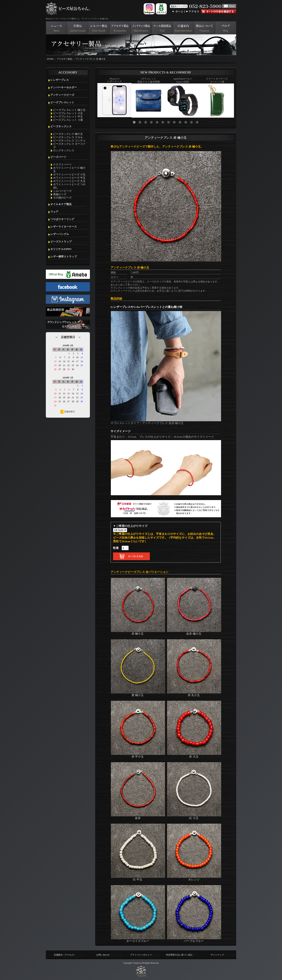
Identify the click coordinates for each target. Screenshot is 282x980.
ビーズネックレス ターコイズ (69, 145)
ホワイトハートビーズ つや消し (69, 186)
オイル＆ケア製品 (61, 204)
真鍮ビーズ (60, 194)
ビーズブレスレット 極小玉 (69, 110)
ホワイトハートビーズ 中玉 (69, 178)
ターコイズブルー (138, 939)
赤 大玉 (194, 755)
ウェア (54, 212)
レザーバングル (60, 234)
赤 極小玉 (138, 632)
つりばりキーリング (62, 219)
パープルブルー (194, 939)
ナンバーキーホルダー (64, 87)
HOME (50, 59)
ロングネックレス (64, 150)
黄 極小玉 (138, 693)
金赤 (138, 816)
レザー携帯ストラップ (64, 257)
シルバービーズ (62, 191)
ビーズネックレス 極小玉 (68, 134)
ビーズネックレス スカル (68, 137)
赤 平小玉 (138, 755)
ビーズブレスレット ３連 (68, 120)
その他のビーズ (62, 198)
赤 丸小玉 (194, 693)
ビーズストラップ (61, 242)
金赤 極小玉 (194, 632)
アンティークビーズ (62, 95)
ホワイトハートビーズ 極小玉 (69, 170)
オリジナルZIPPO (61, 249)
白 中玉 (138, 878)
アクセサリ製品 (65, 59)
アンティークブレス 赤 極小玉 (90, 59)
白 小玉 (194, 816)
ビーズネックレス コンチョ (69, 141)
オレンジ (194, 878)
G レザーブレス (60, 80)
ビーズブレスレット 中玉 (68, 117)
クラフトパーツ (62, 165)
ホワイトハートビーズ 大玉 (69, 181)
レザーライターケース (64, 227)
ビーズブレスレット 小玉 (68, 113)
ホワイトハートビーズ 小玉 (69, 174)
